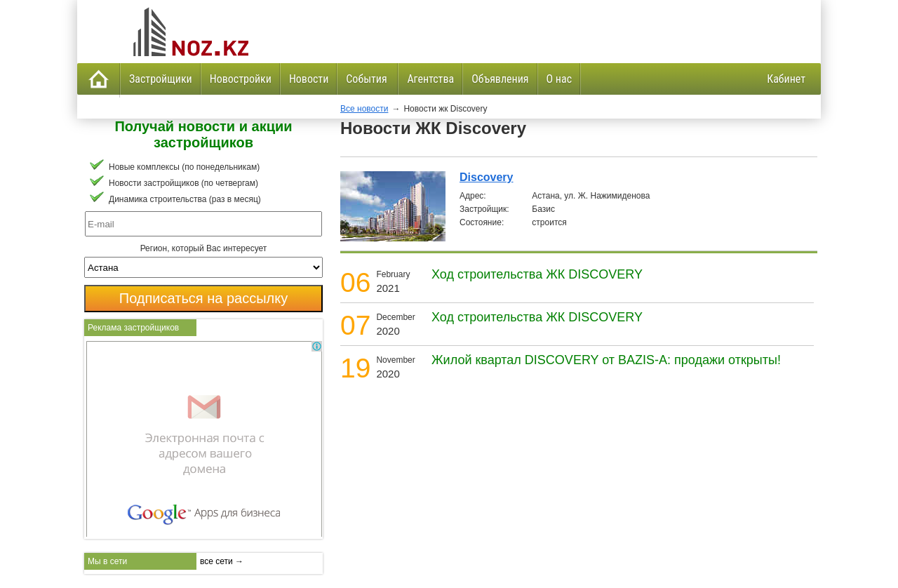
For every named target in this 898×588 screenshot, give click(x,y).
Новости (309, 79)
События (368, 79)
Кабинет (786, 79)
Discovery (487, 177)
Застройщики (161, 79)
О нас (559, 79)
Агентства (430, 79)
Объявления (500, 79)
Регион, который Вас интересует (204, 248)
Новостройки (241, 79)
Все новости (364, 109)
